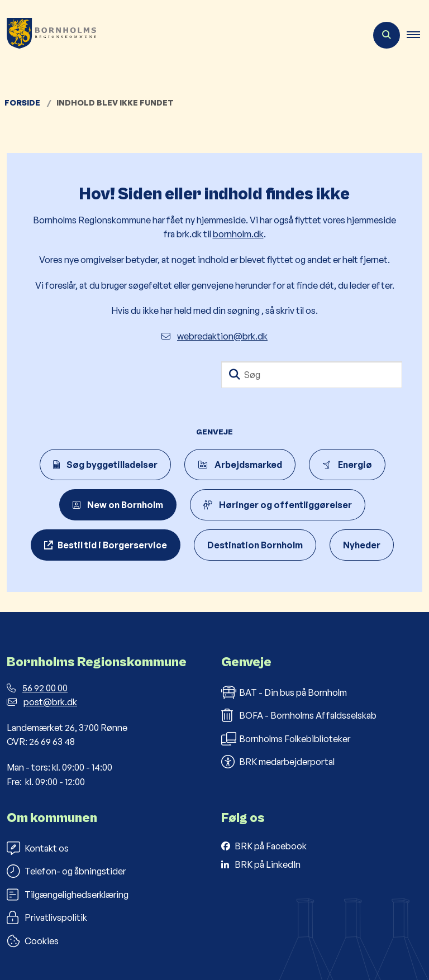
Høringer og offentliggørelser (278, 505)
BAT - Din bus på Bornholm (284, 692)
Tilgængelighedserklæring (68, 895)
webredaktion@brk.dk (214, 336)
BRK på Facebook (271, 846)
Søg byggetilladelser (105, 465)
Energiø (347, 465)
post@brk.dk (42, 702)
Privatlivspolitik (47, 917)
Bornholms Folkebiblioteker (286, 739)
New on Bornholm (118, 505)
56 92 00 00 (37, 688)
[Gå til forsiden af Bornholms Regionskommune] (48, 35)
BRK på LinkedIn (268, 864)
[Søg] (312, 375)
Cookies (33, 941)
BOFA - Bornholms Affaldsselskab (299, 715)
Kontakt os (38, 848)
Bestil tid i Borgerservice (112, 545)
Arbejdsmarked (240, 465)
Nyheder (362, 545)
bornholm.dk (238, 234)
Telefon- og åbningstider (66, 871)
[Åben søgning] (387, 35)
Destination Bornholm (255, 545)
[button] (418, 35)
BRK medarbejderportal (278, 762)
